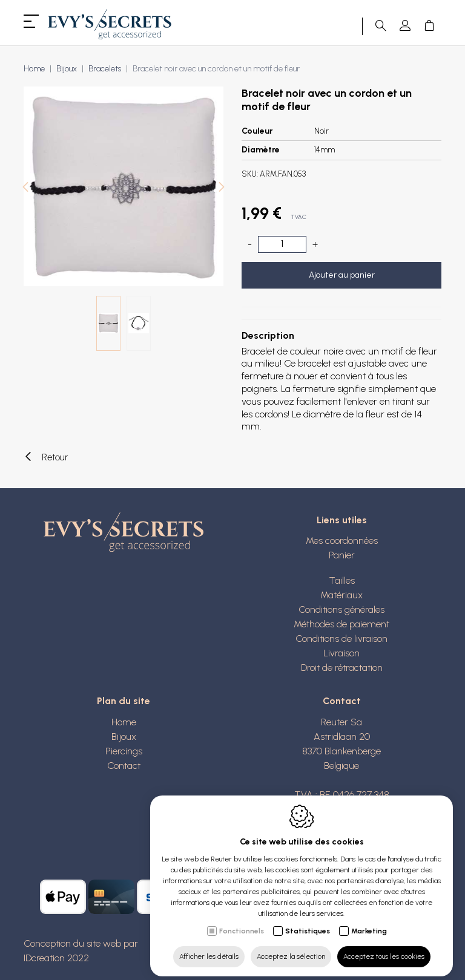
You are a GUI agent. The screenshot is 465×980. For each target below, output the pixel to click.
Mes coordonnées (342, 541)
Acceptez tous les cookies (384, 948)
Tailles (342, 580)
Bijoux (67, 69)
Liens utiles (342, 520)
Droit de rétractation (342, 668)
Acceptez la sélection (291, 948)
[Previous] (25, 188)
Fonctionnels (242, 923)
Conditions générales (341, 609)
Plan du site (124, 701)
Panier (342, 555)
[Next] (222, 188)
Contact (124, 766)
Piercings (124, 751)
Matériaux (341, 595)
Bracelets (105, 69)
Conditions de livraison (341, 639)
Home (34, 69)
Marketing (369, 923)
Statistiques (308, 923)
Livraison (341, 653)
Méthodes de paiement (341, 624)
